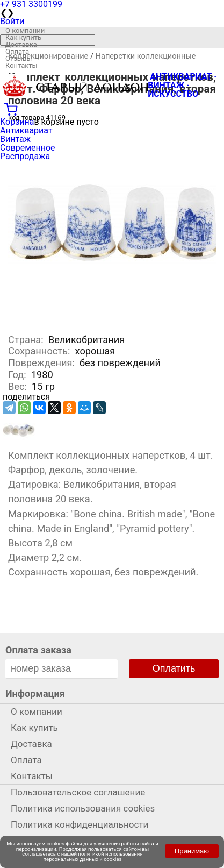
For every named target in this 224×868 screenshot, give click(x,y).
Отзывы (19, 58)
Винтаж (15, 139)
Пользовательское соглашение (78, 792)
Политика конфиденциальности (80, 824)
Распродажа (25, 156)
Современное (28, 148)
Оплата (17, 51)
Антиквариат (26, 130)
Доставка (21, 44)
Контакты (21, 65)
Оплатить (174, 668)
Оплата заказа (38, 650)
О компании (25, 30)
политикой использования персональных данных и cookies (93, 856)
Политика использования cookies (83, 808)
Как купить (23, 37)
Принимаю (192, 851)
